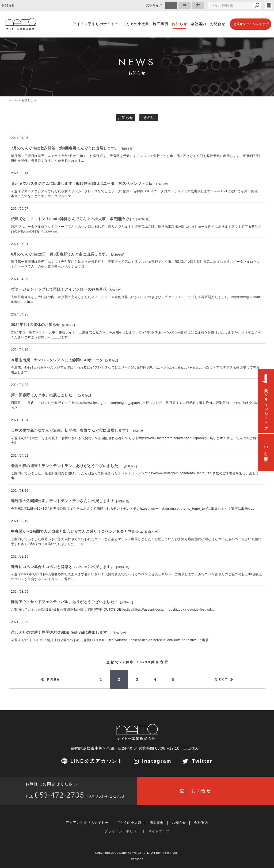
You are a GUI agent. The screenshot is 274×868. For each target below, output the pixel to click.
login (269, 5)
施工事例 (157, 823)
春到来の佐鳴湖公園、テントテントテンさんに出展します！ (63, 501)
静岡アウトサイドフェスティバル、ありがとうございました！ (64, 602)
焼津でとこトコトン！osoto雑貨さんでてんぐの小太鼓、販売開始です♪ (73, 219)
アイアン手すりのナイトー (87, 823)
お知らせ (125, 118)
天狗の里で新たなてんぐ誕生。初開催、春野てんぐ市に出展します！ (70, 430)
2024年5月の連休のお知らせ (35, 325)
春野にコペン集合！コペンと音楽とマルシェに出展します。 (63, 567)
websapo (137, 859)
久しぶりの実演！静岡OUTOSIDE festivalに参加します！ (61, 632)
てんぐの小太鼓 (129, 823)
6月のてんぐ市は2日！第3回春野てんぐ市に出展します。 (60, 254)
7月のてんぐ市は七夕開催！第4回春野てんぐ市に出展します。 (65, 148)
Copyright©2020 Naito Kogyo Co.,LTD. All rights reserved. (137, 853)
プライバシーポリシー (122, 831)
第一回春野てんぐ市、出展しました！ (43, 395)
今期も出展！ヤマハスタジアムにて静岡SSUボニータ (57, 360)
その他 (149, 118)
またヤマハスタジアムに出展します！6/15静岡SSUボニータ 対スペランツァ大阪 (82, 183)
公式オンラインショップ (251, 24)
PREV (54, 679)
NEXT (221, 679)
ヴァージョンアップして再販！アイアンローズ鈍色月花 (59, 289)
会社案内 (201, 823)
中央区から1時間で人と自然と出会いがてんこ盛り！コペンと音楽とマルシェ (77, 531)
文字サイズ (154, 5)
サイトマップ (159, 831)
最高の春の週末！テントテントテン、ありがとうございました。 (66, 466)
